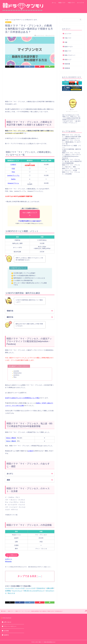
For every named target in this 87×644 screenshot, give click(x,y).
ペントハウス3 (30, 588)
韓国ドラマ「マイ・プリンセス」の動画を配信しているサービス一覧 (72, 142)
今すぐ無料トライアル (30, 214)
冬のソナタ (11, 593)
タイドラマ (81, 3)
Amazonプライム (13, 183)
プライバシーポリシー (10, 626)
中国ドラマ (71, 3)
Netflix (13, 179)
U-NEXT (13, 165)
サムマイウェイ (17, 591)
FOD (13, 169)
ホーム (54, 3)
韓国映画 (67, 68)
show (40, 577)
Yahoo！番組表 (11, 438)
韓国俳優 (67, 64)
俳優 (66, 42)
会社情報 (6, 631)
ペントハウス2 (20, 588)
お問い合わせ (7, 622)
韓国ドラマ (62, 3)
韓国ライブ (68, 60)
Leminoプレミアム (13, 175)
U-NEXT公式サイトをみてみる (30, 221)
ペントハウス (9, 588)
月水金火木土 (41, 588)
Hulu (13, 172)
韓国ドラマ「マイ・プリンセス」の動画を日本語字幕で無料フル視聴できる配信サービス (72, 137)
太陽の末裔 (50, 588)
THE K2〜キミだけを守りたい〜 (34, 591)
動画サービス (69, 47)
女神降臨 (8, 591)
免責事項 (6, 635)
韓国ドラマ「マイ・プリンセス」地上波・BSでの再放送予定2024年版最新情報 (72, 161)
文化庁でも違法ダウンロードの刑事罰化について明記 (22, 398)
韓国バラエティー (70, 55)
